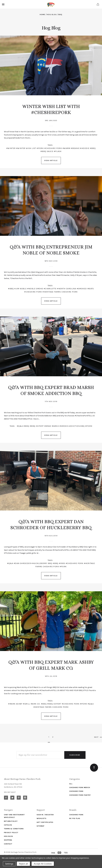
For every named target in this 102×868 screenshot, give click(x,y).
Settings (9, 864)
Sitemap (41, 826)
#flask (58, 151)
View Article (51, 160)
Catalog (8, 825)
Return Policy (11, 821)
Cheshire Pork (76, 791)
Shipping (8, 840)
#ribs (62, 563)
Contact (8, 844)
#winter (11, 148)
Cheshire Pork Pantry (80, 795)
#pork (40, 148)
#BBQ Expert (37, 426)
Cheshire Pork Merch (80, 787)
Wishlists (42, 818)
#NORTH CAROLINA (67, 289)
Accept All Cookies (43, 864)
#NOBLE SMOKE (35, 289)
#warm (66, 148)
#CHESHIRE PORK (33, 292)
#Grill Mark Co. (32, 704)
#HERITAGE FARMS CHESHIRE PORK (60, 292)
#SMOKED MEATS (85, 289)
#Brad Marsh (52, 426)
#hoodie (85, 148)
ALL (71, 784)
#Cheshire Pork (75, 563)
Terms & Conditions (14, 829)
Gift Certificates (45, 822)
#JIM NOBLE (20, 289)
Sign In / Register (45, 815)
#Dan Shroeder (22, 563)
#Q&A (20, 426)
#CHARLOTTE (50, 289)
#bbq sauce (47, 151)
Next (98, 737)
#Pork (84, 704)
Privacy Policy (11, 833)
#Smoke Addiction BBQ (72, 426)
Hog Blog (8, 836)
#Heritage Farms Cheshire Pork (51, 707)
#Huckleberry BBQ (42, 563)
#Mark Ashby (15, 704)
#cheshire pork (53, 148)
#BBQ (11, 289)
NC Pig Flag (75, 818)
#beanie (75, 148)
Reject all (23, 864)
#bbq (93, 148)
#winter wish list (26, 148)
